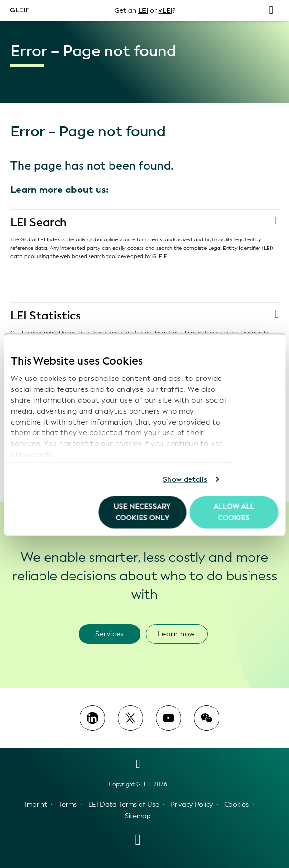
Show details (185, 479)
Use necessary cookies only (142, 512)
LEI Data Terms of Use (124, 804)
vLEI (165, 11)
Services (110, 634)
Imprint (36, 804)
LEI (143, 11)
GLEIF (20, 10)
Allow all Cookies (234, 512)
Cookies (236, 804)
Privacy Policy (192, 804)
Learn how (176, 634)
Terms (68, 804)
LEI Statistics (46, 316)
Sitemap (138, 816)
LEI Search (39, 222)
